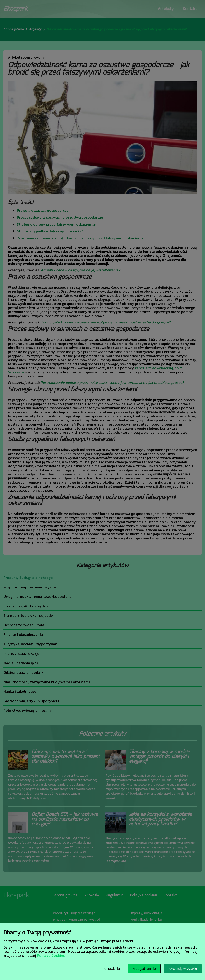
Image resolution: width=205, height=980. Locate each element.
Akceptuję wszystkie (183, 969)
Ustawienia (112, 969)
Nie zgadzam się (144, 969)
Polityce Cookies (51, 955)
